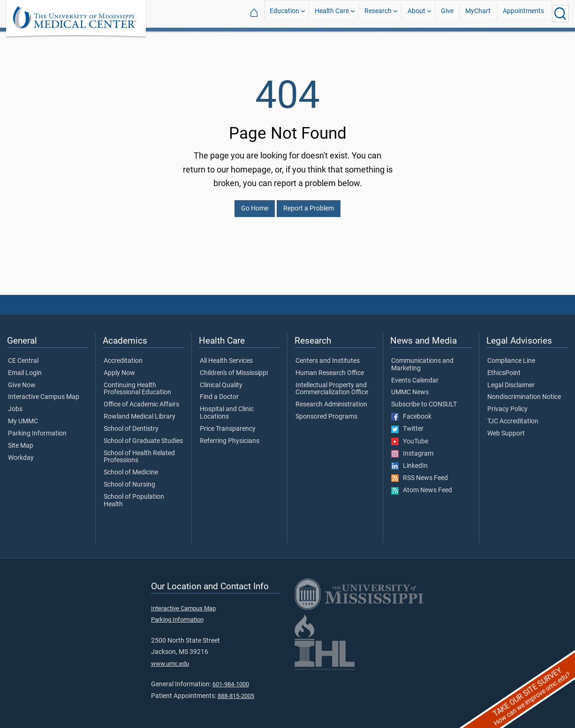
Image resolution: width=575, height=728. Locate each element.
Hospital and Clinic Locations (227, 407)
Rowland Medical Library (140, 411)
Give (447, 13)
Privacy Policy (507, 404)
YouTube (410, 436)
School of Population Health (134, 495)
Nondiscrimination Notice (524, 391)
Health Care (332, 13)
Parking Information (37, 428)
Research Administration (331, 399)
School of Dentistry (131, 423)
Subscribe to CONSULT (424, 399)
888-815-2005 (236, 690)
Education (284, 13)
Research (378, 13)
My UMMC (23, 416)
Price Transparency (228, 423)
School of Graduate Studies (143, 435)
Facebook (411, 411)
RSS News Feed (420, 473)
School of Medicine (131, 467)
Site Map (21, 440)
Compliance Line (511, 355)
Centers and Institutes (328, 355)
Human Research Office (330, 368)
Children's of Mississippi (234, 368)
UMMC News (410, 387)
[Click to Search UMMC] (560, 14)
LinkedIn (409, 460)
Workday (21, 452)
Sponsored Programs (326, 411)
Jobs (15, 404)
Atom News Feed (422, 485)
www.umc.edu (170, 658)
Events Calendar (415, 375)
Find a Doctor (219, 391)
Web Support (506, 428)
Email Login (25, 368)
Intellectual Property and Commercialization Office (332, 383)
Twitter (407, 423)
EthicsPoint (504, 368)
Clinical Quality (221, 380)
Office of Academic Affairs (141, 399)
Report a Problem (309, 203)
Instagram (412, 448)
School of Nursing (129, 479)
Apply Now (119, 368)
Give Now (22, 380)
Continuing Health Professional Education (137, 383)
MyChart (478, 13)
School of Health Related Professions (139, 451)
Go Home (255, 203)
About (416, 13)
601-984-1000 (231, 679)
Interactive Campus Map (44, 391)
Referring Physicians (230, 435)
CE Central (23, 355)
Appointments (523, 13)
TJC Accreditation (513, 416)
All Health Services (226, 355)
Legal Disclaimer (511, 380)
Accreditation (123, 355)
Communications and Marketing (422, 359)
